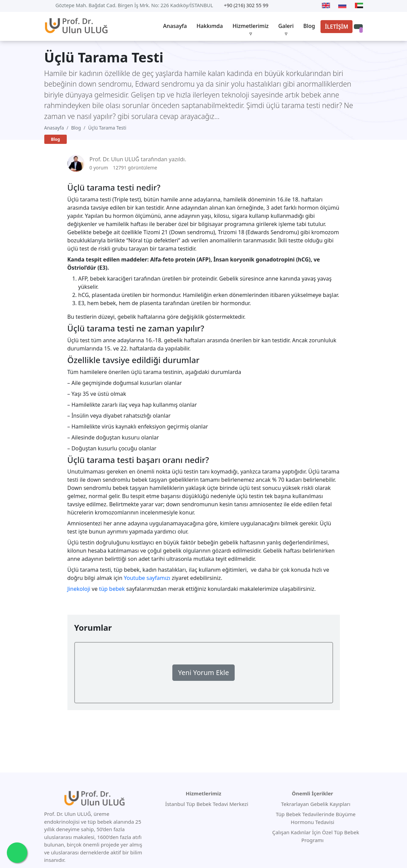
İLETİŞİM (336, 27)
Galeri (286, 26)
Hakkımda (210, 26)
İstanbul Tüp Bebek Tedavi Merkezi (207, 804)
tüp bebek (112, 589)
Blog (309, 26)
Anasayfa (175, 26)
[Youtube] (279, 5)
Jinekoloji (79, 589)
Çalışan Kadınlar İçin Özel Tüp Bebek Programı (315, 836)
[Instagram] (313, 5)
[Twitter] (289, 5)
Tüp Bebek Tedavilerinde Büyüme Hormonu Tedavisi (315, 818)
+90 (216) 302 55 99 (246, 5)
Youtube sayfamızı (147, 578)
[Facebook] (301, 5)
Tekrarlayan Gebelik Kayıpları (315, 804)
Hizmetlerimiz (251, 26)
